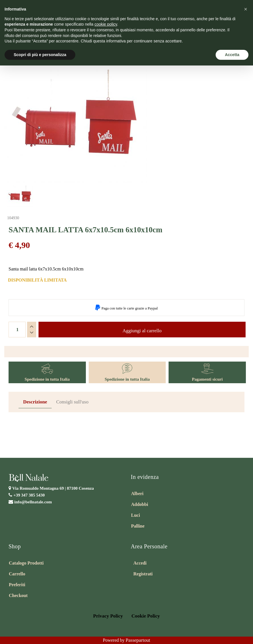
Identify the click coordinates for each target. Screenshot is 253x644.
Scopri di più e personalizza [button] (40, 55)
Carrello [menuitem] (17, 574)
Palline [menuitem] (138, 526)
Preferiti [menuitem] (17, 585)
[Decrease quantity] (32, 333)
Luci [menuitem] (136, 515)
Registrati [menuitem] (143, 574)
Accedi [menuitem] (140, 563)
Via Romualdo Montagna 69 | (53, 488)
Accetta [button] (232, 55)
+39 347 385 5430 (29, 495)
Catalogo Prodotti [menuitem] (26, 563)
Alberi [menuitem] (137, 494)
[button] (76, 126)
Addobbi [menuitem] (140, 504)
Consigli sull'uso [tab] (72, 402)
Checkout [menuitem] (18, 595)
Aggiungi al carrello (142, 331)
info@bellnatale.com (33, 502)
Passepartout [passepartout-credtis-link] (138, 640)
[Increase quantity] (32, 327)
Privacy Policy (108, 616)
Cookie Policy (146, 616)
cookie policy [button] (106, 24)
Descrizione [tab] (35, 402)
